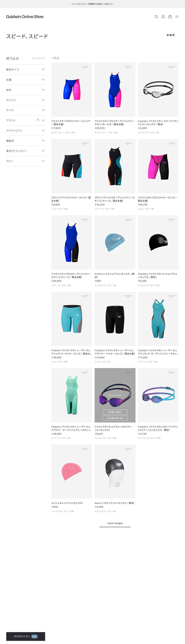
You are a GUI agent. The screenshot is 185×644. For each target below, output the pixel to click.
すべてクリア (39, 58)
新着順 (171, 35)
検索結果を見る (26, 636)
